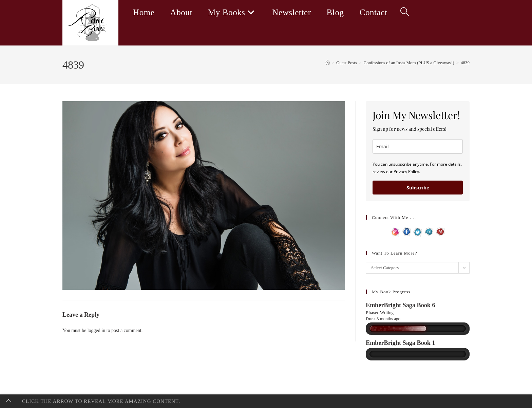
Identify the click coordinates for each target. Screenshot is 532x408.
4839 (465, 63)
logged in (97, 330)
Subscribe (418, 188)
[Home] (328, 63)
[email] (418, 146)
